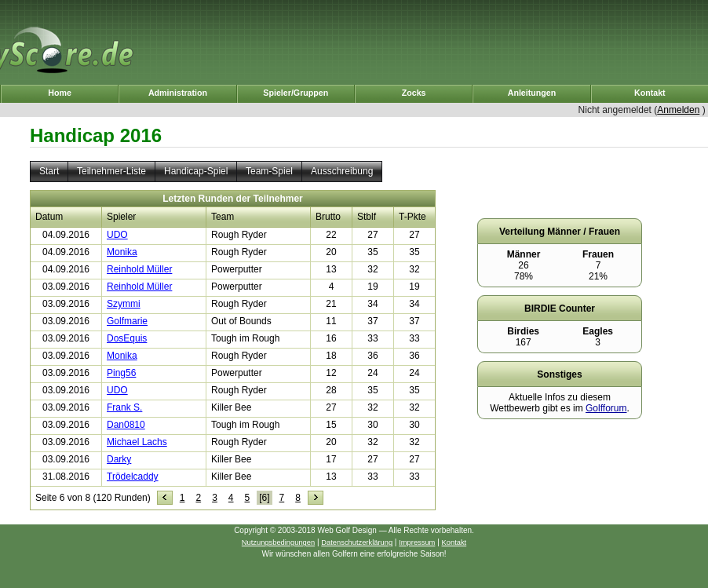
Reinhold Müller (139, 269)
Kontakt (454, 542)
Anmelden (678, 110)
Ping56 (121, 373)
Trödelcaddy (133, 477)
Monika (122, 252)
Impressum (417, 542)
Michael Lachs (137, 442)
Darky (119, 459)
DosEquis (127, 338)
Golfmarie (127, 321)
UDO (117, 235)
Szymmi (124, 304)
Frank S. (124, 407)
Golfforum (606, 408)
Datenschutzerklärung (357, 542)
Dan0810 (126, 425)
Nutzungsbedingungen (278, 542)
